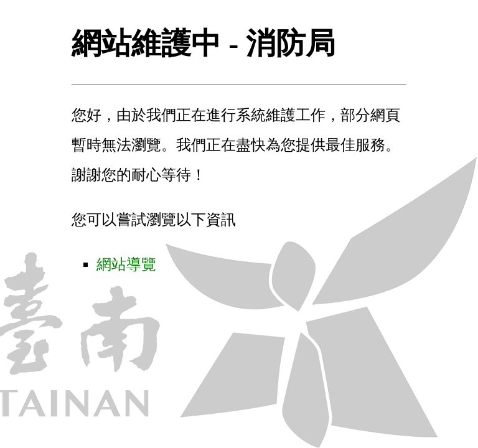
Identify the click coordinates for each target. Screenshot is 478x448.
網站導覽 (126, 264)
